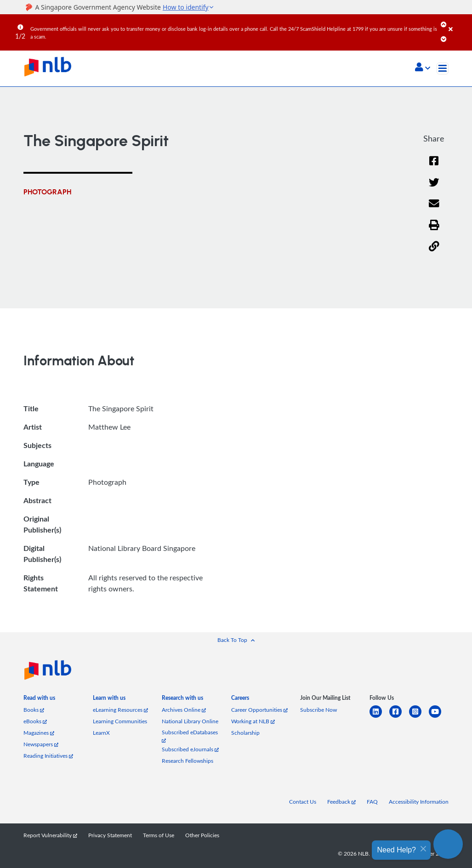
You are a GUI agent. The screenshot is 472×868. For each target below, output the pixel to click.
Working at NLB (253, 721)
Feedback (341, 802)
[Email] (434, 209)
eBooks (35, 721)
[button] (423, 68)
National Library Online (190, 721)
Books (34, 710)
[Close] (459, 23)
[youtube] (439, 717)
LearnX (101, 733)
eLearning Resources (120, 710)
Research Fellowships (188, 761)
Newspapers (41, 744)
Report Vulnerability (50, 835)
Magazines (39, 733)
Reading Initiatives (48, 756)
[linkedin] (379, 717)
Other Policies (202, 835)
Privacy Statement (110, 835)
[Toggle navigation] (443, 68)
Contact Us (303, 802)
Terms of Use (159, 835)
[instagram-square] (419, 717)
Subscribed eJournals (190, 749)
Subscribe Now (318, 710)
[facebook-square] (399, 717)
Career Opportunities (259, 710)
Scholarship (245, 733)
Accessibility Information (419, 802)
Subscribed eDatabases (190, 736)
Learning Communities (120, 721)
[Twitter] (434, 188)
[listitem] (39, 700)
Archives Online (184, 710)
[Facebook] (434, 167)
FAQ (372, 802)
